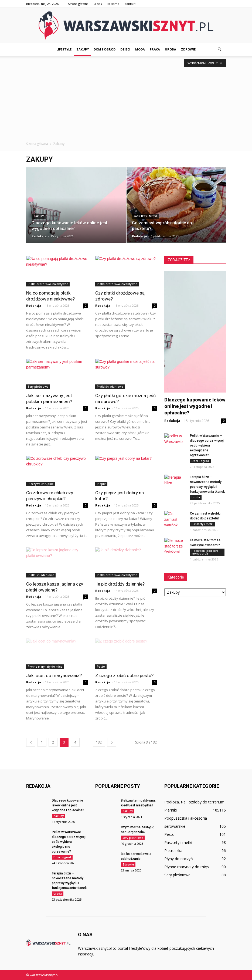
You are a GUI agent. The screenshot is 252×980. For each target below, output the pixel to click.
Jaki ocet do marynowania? (54, 675)
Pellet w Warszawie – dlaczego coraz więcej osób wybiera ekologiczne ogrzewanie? (207, 445)
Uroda (171, 49)
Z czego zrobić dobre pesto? (124, 675)
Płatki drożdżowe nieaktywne (48, 284)
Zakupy (83, 49)
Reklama (113, 4)
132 (99, 742)
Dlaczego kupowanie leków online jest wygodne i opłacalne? (195, 406)
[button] (219, 49)
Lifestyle (64, 49)
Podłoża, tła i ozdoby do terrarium (194, 802)
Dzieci (125, 49)
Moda (140, 49)
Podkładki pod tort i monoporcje (206, 552)
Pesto (101, 667)
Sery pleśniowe (38, 387)
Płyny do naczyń (179, 859)
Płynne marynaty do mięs (45, 667)
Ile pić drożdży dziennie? (120, 584)
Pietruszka (173, 851)
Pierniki (171, 810)
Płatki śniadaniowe (110, 387)
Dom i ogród (105, 49)
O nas (98, 4)
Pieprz (101, 484)
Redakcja (39, 236)
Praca (155, 49)
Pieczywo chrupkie (41, 484)
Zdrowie (188, 49)
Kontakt (130, 4)
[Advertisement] (126, 101)
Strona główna (78, 4)
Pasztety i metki (145, 216)
